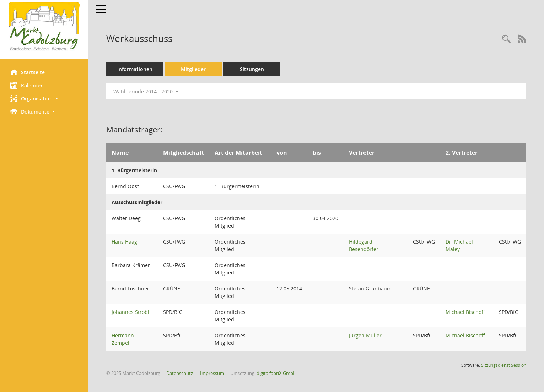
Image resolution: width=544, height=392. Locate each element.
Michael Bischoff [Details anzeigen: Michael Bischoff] (465, 312)
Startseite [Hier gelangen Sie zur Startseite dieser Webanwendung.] (28, 72)
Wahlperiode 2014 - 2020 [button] (146, 91)
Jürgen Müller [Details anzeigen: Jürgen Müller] (366, 335)
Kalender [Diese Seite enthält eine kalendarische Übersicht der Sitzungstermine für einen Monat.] (27, 85)
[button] (44, 99)
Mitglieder (194, 69)
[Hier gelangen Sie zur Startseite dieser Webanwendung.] (44, 27)
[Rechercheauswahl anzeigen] (506, 39)
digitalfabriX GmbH (277, 373)
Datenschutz (180, 373)
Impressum (212, 373)
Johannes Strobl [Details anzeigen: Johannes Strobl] (131, 312)
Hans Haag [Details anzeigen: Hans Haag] (125, 242)
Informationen (135, 69)
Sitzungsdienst (504, 365)
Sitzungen (252, 69)
